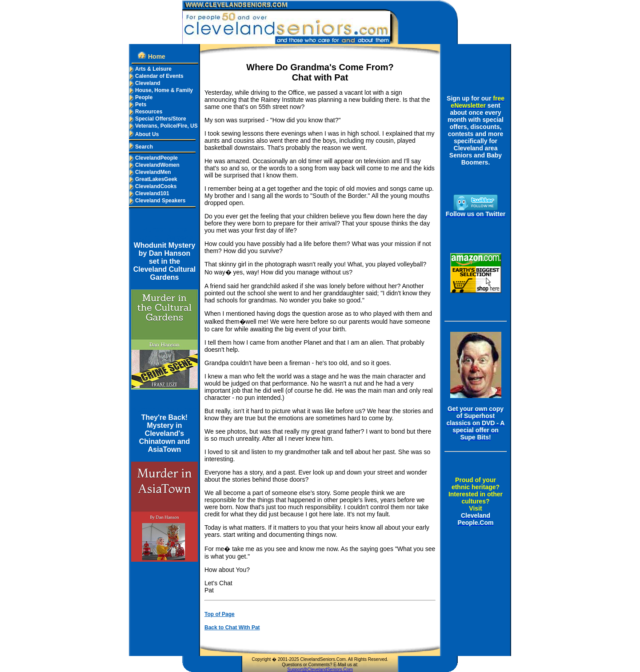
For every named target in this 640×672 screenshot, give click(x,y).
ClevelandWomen (154, 165)
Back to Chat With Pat (232, 628)
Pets (138, 105)
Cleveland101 (149, 193)
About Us (144, 134)
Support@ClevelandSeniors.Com (320, 670)
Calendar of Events (156, 76)
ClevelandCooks (153, 186)
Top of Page (220, 614)
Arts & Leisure (150, 69)
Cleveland (145, 83)
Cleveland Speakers (157, 201)
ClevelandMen (150, 172)
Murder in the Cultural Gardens (164, 233)
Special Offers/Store (158, 119)
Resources (146, 112)
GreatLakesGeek (153, 179)
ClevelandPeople (153, 158)
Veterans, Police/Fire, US (163, 126)
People (141, 97)
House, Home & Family (161, 90)
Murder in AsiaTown (164, 409)
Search (141, 147)
